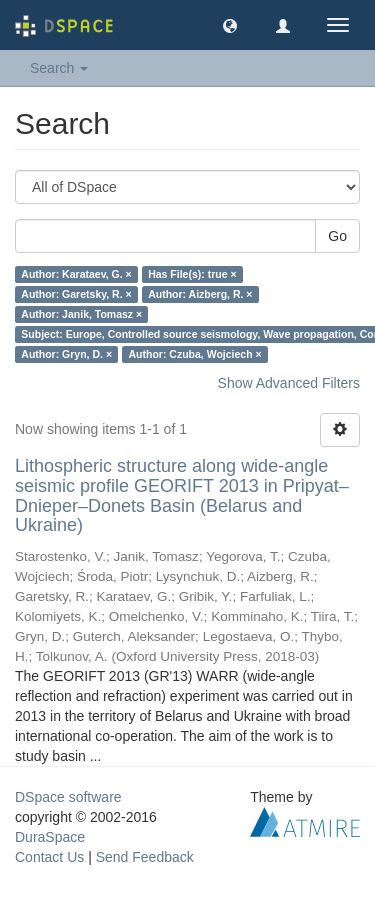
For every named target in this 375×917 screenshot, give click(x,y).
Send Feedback (145, 857)
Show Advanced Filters (289, 383)
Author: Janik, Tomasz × (81, 314)
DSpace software (68, 797)
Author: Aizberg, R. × (200, 294)
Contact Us (49, 857)
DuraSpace (50, 837)
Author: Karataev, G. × (76, 274)
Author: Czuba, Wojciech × (195, 354)
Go (337, 236)
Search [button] (59, 68)
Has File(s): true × (192, 274)
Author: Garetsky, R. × (76, 294)
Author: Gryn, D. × (66, 354)
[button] (230, 25)
